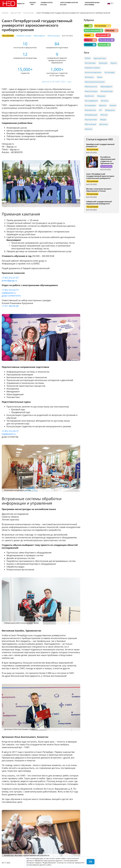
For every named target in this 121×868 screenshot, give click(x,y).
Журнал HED (33, 3)
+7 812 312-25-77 (10, 290)
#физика (103, 105)
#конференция (91, 115)
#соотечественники (93, 72)
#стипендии (110, 72)
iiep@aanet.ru (9, 293)
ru (110, 3)
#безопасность (91, 87)
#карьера (101, 96)
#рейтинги (89, 96)
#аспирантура (107, 91)
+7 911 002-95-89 (10, 306)
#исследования (91, 101)
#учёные (105, 101)
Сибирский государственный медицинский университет (99, 203)
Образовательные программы (92, 4)
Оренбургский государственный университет (100, 145)
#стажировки (90, 105)
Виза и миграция (94, 30)
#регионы (104, 124)
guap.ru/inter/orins (11, 296)
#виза (100, 77)
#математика (90, 110)
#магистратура (54, 36)
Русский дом (106, 40)
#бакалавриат (39, 36)
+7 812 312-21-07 (10, 278)
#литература (90, 63)
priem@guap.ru (10, 280)
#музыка (88, 129)
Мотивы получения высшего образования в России (99, 190)
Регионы (90, 45)
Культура (104, 45)
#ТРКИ (88, 58)
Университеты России (46, 4)
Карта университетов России (69, 4)
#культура (103, 63)
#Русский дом (90, 124)
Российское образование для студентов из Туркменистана (108, 160)
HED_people (103, 35)
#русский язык (100, 58)
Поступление (29, 13)
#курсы (114, 63)
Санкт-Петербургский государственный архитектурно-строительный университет (100, 176)
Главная (5, 13)
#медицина (110, 110)
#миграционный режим (95, 82)
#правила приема (24, 36)
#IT (100, 110)
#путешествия (91, 120)
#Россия (104, 115)
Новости (21, 4)
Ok (91, 862)
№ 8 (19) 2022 (67, 36)
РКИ (88, 26)
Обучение (111, 30)
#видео (103, 120)
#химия (113, 105)
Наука (89, 35)
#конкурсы (89, 77)
